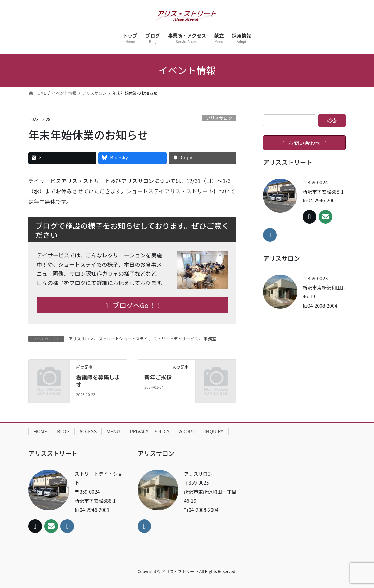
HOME (40, 431)
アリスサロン (219, 118)
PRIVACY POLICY (150, 431)
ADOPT (187, 431)
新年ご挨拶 (158, 377)
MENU (113, 431)
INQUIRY (214, 431)
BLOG (63, 431)
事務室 (210, 339)
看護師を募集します (98, 381)
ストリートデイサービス (176, 339)
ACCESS (88, 431)
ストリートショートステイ (123, 339)
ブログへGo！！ (132, 305)
